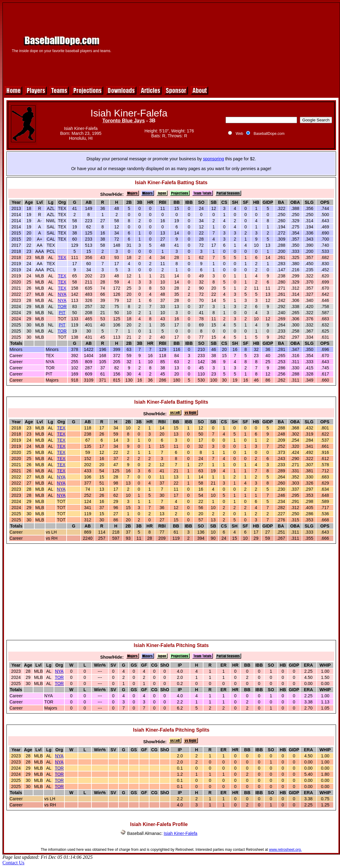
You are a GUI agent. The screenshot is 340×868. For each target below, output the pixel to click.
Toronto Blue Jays (124, 121)
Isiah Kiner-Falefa (180, 833)
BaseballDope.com (269, 134)
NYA (62, 294)
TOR (62, 306)
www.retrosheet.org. (286, 850)
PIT (62, 313)
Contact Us (14, 863)
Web (239, 134)
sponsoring (213, 159)
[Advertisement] (228, 44)
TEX (62, 257)
